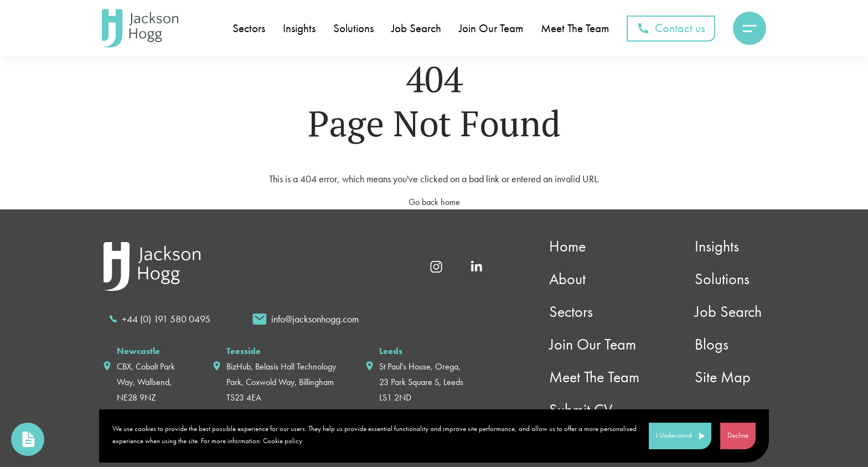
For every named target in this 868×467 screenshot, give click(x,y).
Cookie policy (283, 441)
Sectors (249, 29)
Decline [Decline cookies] (738, 435)
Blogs (712, 344)
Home (567, 246)
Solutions (353, 29)
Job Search (416, 29)
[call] (160, 319)
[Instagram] (436, 266)
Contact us (671, 28)
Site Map (723, 377)
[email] (306, 319)
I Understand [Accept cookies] (674, 435)
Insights (299, 29)
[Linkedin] (476, 266)
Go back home (434, 202)
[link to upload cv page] (28, 439)
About (567, 279)
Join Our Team (491, 29)
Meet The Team (575, 29)
